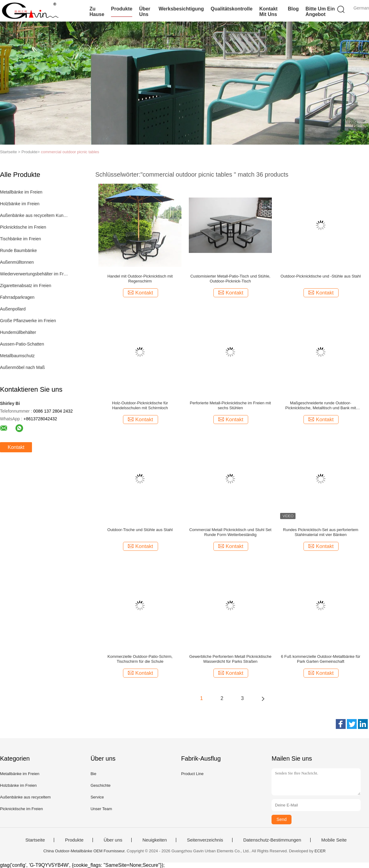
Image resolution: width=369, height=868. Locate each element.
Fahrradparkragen (17, 297)
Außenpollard (13, 309)
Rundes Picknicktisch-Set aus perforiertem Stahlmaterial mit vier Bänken (321, 532)
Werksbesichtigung (181, 9)
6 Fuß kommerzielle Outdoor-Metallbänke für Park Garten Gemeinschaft (321, 659)
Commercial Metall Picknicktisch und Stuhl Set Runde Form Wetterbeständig (230, 532)
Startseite (35, 840)
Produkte (122, 9)
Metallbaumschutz (17, 356)
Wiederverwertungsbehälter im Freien (35, 274)
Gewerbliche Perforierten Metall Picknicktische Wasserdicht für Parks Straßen (230, 659)
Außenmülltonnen (17, 262)
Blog (293, 9)
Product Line (192, 774)
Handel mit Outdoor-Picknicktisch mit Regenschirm (140, 279)
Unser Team (101, 809)
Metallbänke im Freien (21, 192)
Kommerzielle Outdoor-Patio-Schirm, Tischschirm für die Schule (140, 659)
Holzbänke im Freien (20, 204)
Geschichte (100, 785)
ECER (320, 851)
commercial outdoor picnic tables (70, 152)
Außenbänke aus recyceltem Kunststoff (35, 215)
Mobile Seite (334, 840)
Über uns (145, 12)
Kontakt (16, 447)
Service (97, 797)
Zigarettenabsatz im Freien (26, 286)
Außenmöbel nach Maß (22, 367)
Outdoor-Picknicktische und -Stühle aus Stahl (321, 276)
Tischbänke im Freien (20, 239)
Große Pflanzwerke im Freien (28, 321)
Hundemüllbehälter (18, 332)
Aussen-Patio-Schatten (22, 344)
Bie (93, 774)
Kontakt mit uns (268, 12)
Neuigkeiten (155, 840)
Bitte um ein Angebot (320, 12)
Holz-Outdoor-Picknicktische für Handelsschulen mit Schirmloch (140, 405)
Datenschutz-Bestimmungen (272, 840)
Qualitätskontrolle (232, 9)
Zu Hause (97, 12)
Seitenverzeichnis (205, 840)
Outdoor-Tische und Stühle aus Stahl (140, 530)
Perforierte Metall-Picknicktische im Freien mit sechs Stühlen (230, 405)
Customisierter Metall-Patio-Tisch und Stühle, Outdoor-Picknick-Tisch (230, 279)
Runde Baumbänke (18, 250)
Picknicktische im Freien (23, 227)
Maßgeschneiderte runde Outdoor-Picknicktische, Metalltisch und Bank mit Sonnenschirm (321, 406)
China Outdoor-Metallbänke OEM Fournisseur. (85, 851)
